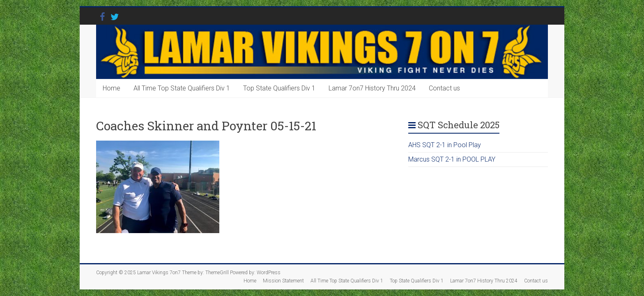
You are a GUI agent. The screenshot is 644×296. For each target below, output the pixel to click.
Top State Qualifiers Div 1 (279, 88)
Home (112, 88)
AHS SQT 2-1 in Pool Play (445, 145)
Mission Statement (283, 281)
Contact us (444, 88)
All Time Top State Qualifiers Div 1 (182, 88)
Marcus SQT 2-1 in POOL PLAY (452, 159)
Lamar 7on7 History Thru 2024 (372, 88)
